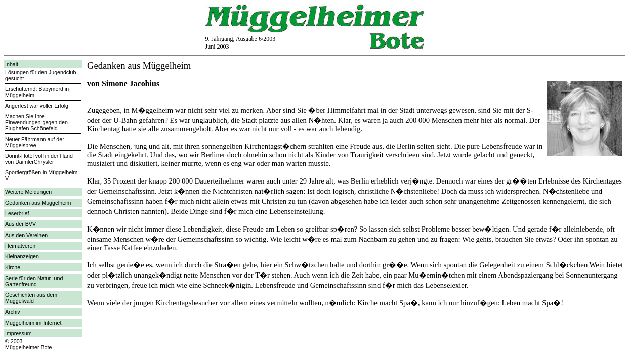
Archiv (13, 312)
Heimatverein (21, 246)
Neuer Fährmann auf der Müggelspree (35, 142)
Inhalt (12, 64)
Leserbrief (17, 213)
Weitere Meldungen (28, 192)
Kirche (13, 267)
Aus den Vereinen (26, 235)
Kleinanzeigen (22, 256)
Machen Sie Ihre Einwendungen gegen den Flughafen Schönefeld (36, 122)
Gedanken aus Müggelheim (38, 203)
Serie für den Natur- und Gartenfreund (34, 281)
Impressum (18, 333)
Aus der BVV (20, 224)
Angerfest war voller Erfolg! (37, 106)
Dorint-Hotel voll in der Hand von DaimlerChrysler (39, 159)
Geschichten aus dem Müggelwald (31, 298)
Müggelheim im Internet (33, 323)
